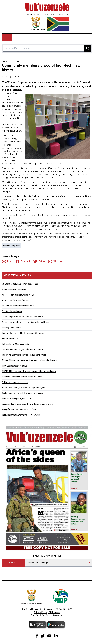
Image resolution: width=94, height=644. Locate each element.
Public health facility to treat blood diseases (22, 377)
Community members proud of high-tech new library (25, 322)
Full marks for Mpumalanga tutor (17, 344)
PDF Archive (61, 609)
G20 (70, 609)
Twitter (39, 261)
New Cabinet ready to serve (15, 366)
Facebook (23, 261)
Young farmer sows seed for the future (20, 409)
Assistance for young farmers (16, 300)
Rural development (12, 246)
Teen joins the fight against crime (17, 399)
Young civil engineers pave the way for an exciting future (27, 404)
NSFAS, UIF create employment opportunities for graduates (29, 371)
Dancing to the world (11, 328)
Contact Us (37, 609)
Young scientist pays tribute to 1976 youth (21, 415)
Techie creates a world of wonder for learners (23, 393)
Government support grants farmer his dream (22, 349)
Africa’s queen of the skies (14, 289)
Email (7, 261)
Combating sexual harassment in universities (22, 317)
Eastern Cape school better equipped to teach (23, 333)
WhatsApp (56, 261)
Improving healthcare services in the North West (24, 355)
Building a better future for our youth (18, 306)
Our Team (26, 609)
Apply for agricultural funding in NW (18, 295)
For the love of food (11, 339)
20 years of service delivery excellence (20, 284)
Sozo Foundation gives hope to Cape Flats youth (24, 388)
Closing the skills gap (12, 311)
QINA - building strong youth (15, 382)
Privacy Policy (41, 612)
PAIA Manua (54, 612)
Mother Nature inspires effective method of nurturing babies (29, 360)
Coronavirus (49, 609)
